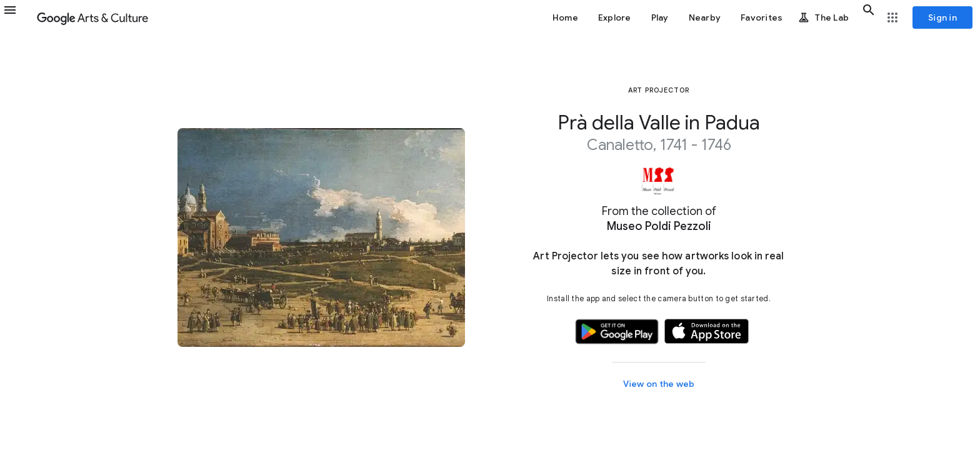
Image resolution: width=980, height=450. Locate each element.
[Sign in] (942, 17)
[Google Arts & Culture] (92, 17)
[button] (17, 17)
